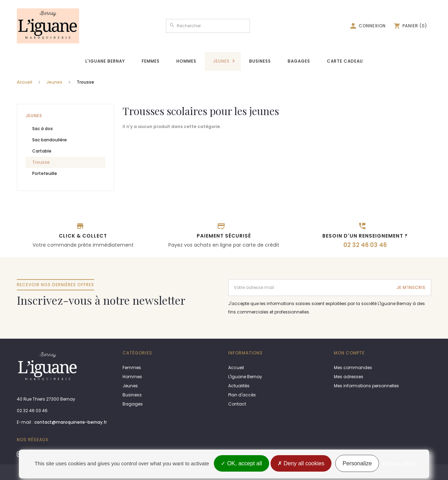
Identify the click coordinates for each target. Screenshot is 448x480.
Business (260, 61)
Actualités (239, 386)
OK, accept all (241, 463)
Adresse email (244, 282)
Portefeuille (45, 173)
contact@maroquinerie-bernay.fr (71, 422)
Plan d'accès (242, 395)
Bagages (299, 61)
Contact (237, 404)
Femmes (151, 61)
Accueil (24, 82)
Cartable (42, 151)
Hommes (186, 61)
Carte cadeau (345, 61)
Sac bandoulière (50, 140)
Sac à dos (43, 129)
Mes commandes (353, 368)
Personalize (357, 463)
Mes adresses (349, 377)
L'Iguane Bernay (105, 61)
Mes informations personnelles (366, 386)
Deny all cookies (301, 463)
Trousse (41, 162)
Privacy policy (399, 463)
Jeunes (221, 61)
